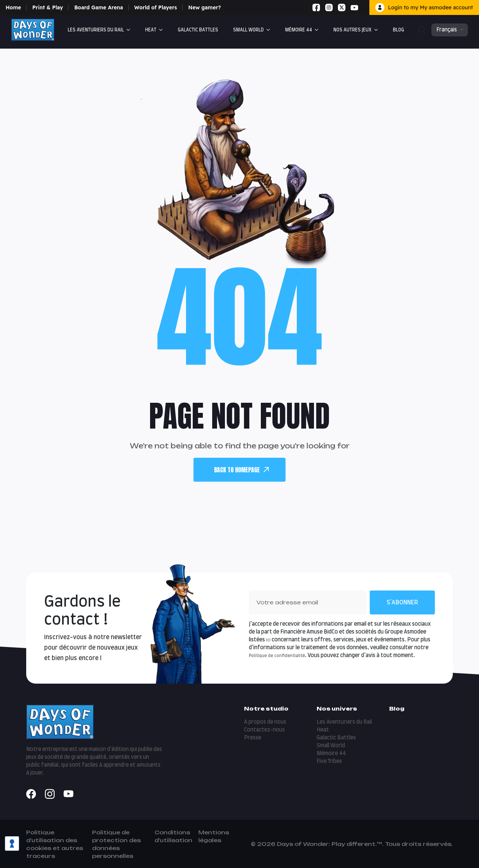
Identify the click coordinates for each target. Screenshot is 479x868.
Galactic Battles (198, 30)
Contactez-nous (264, 730)
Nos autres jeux (353, 30)
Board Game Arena (98, 7)
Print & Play (48, 7)
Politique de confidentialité (277, 656)
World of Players (156, 7)
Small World (248, 30)
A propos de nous (265, 722)
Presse (253, 738)
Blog (399, 30)
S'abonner (402, 602)
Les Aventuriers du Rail (96, 30)
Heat (151, 30)
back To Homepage (241, 470)
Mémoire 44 (299, 30)
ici (268, 640)
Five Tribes (329, 761)
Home (13, 7)
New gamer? (205, 7)
